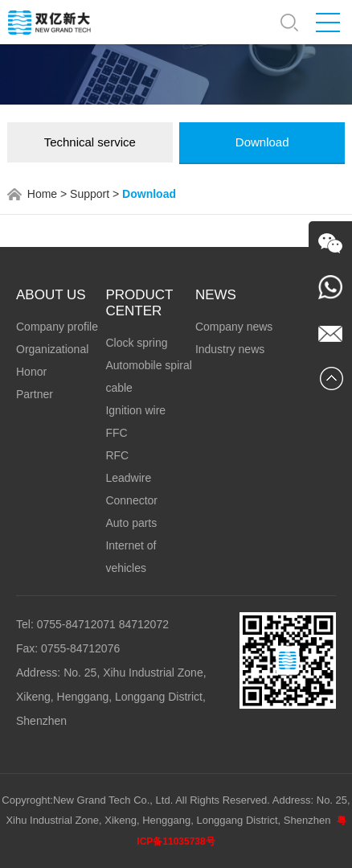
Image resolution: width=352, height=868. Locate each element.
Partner (35, 394)
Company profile (57, 327)
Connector (131, 500)
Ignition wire (135, 410)
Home (42, 194)
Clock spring (136, 343)
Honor (31, 372)
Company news (234, 327)
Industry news (230, 349)
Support (90, 194)
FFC (116, 433)
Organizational (52, 349)
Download (262, 142)
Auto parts (131, 523)
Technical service (90, 142)
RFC (117, 455)
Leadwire (128, 478)
